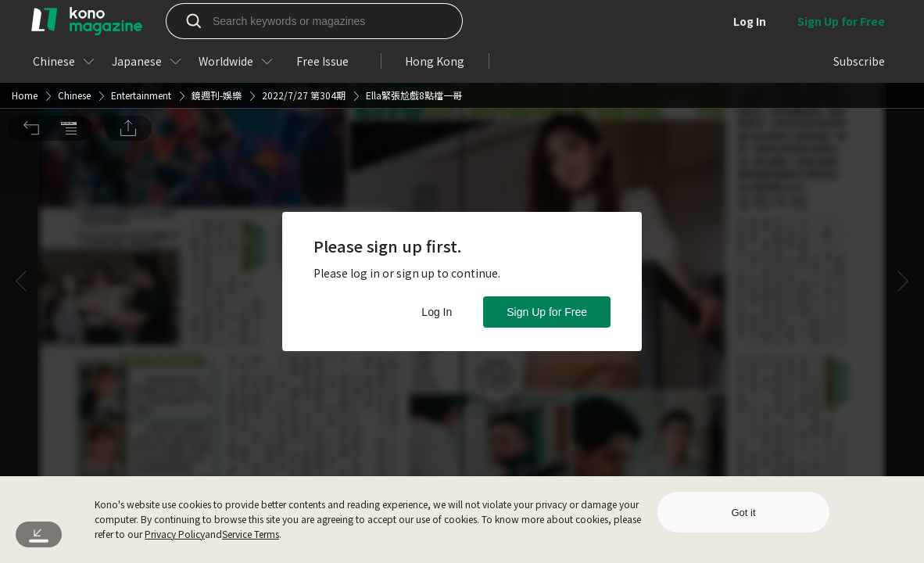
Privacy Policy (175, 534)
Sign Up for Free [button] (547, 312)
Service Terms (251, 534)
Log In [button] (437, 312)
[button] (31, 22)
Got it (743, 513)
